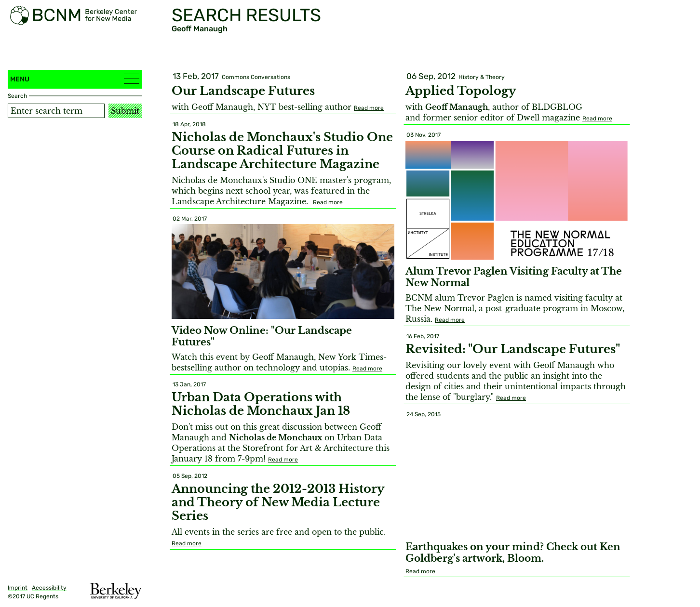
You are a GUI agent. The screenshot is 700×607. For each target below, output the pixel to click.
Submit (125, 111)
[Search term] (56, 111)
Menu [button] (75, 79)
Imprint (18, 588)
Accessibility (49, 588)
